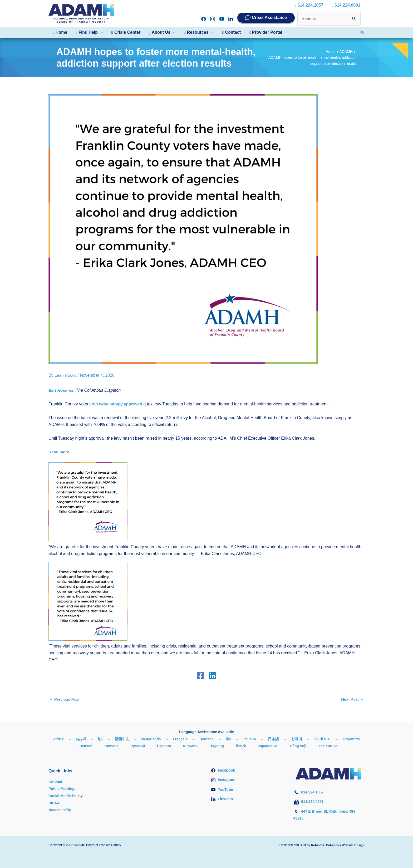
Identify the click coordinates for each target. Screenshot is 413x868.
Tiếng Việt (312, 746)
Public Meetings (63, 789)
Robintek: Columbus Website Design (337, 845)
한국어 (310, 739)
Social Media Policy (66, 796)
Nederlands (163, 739)
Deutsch (219, 739)
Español (176, 746)
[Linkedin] (212, 676)
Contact (55, 782)
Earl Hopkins (61, 390)
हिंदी (242, 739)
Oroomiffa (69, 746)
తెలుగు (254, 746)
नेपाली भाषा (336, 739)
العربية (93, 739)
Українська (281, 746)
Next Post (352, 699)
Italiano (263, 739)
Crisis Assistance (269, 18)
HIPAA (54, 803)
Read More (59, 452)
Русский (149, 746)
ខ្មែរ (112, 739)
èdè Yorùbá (343, 746)
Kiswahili (203, 746)
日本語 (287, 739)
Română (123, 746)
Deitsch (97, 746)
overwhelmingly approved (118, 404)
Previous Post (65, 699)
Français (193, 739)
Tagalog (230, 746)
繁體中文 (134, 739)
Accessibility (60, 810)
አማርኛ (70, 739)
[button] (89, 32)
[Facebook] (201, 676)
